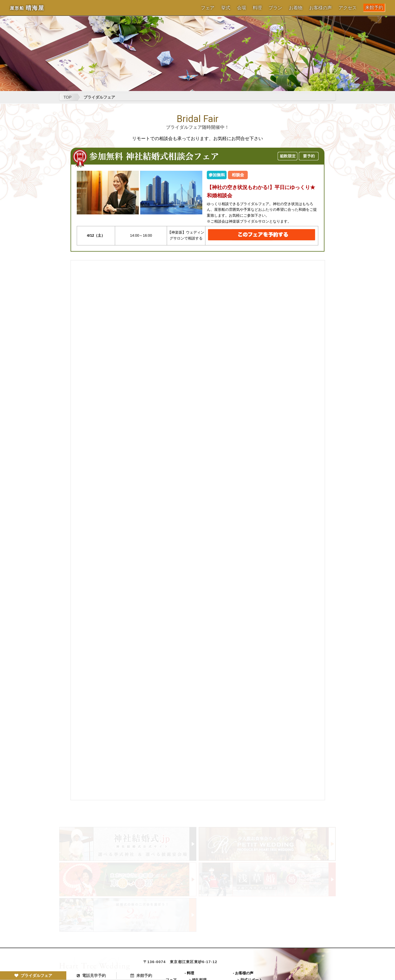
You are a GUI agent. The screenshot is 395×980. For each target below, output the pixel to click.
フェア (208, 8)
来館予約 (374, 7)
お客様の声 (321, 8)
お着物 (296, 8)
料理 (257, 8)
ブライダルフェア (33, 975)
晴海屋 (27, 8)
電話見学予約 (91, 975)
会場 (242, 8)
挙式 (226, 8)
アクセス (348, 8)
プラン (275, 8)
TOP (68, 97)
